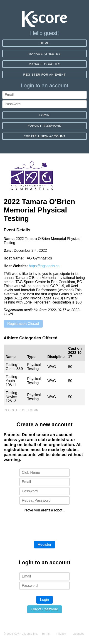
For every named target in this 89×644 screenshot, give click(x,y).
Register (44, 544)
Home (44, 43)
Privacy (61, 634)
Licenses (78, 634)
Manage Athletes (44, 54)
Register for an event (44, 75)
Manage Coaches (44, 64)
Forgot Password (44, 126)
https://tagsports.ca (44, 266)
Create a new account (45, 136)
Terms (46, 634)
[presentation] (44, 525)
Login (44, 115)
